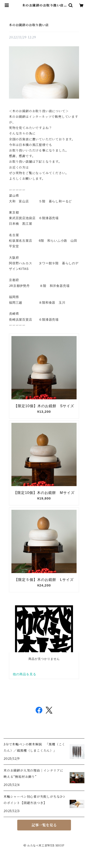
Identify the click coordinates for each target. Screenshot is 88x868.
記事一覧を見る (44, 825)
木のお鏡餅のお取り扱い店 (29, 25)
